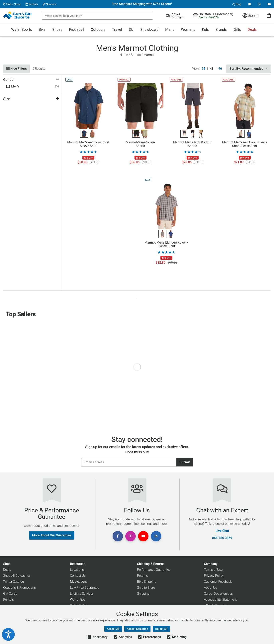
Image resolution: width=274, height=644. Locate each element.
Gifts (237, 29)
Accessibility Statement (220, 600)
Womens (188, 29)
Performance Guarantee (154, 570)
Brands (221, 29)
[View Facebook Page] (250, 4)
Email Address (81, 458)
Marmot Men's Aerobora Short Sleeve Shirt (88, 144)
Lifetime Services (82, 594)
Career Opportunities (218, 594)
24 (203, 69)
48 (212, 69)
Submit (185, 462)
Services (49, 4)
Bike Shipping (147, 582)
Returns (142, 576)
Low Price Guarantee (85, 588)
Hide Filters (17, 69)
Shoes (57, 29)
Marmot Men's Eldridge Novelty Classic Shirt (166, 244)
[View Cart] (269, 15)
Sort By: (249, 69)
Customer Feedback (218, 582)
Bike (42, 29)
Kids (205, 29)
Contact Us (78, 576)
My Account (78, 582)
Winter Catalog (14, 582)
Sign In (251, 15)
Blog (237, 4)
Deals (252, 29)
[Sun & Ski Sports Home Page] (18, 15)
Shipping (143, 594)
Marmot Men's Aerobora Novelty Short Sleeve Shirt (245, 144)
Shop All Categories (17, 576)
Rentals (32, 4)
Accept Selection (137, 629)
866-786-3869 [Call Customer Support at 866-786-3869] (222, 538)
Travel (117, 29)
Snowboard (149, 29)
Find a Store (12, 4)
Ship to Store (146, 588)
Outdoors (98, 29)
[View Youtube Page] (269, 4)
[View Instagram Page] (259, 4)
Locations (77, 570)
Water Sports (22, 29)
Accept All (113, 629)
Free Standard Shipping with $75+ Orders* (142, 4)
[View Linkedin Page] (156, 536)
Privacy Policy (214, 576)
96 (220, 69)
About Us (210, 588)
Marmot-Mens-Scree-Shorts (140, 144)
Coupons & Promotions (19, 588)
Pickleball (77, 29)
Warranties (78, 600)
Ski (131, 29)
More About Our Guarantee (52, 535)
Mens (170, 29)
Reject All (161, 629)
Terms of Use (213, 570)
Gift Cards (10, 594)
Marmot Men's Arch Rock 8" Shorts (192, 144)
